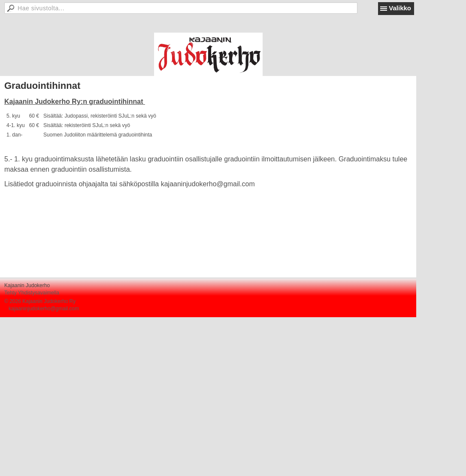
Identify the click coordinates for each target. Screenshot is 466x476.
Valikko (400, 8)
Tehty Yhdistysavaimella (32, 293)
